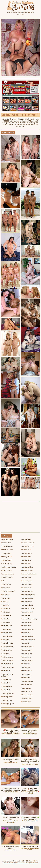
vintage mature (27, 698)
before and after (7, 550)
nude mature (26, 674)
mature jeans (26, 550)
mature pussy (26, 602)
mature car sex (7, 650)
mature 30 (5, 602)
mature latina (26, 560)
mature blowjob (7, 636)
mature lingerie (27, 571)
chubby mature (7, 557)
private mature (27, 685)
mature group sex (8, 704)
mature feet (5, 683)
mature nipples (27, 588)
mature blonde (7, 633)
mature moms (27, 581)
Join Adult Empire (20, 115)
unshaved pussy (27, 647)
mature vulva (26, 657)
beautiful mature (7, 546)
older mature (26, 678)
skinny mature (27, 692)
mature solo (26, 633)
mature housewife (28, 543)
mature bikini (6, 629)
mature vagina (27, 653)
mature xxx (26, 667)
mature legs (26, 564)
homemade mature (8, 591)
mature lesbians (27, 567)
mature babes (6, 615)
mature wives (26, 664)
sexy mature (26, 688)
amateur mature (7, 539)
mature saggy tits (28, 608)
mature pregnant (27, 598)
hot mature (5, 595)
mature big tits (6, 626)
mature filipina (6, 686)
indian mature (6, 598)
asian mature (6, 543)
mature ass (5, 612)
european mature (7, 574)
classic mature (7, 560)
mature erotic (6, 679)
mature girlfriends (8, 693)
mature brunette (7, 643)
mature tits (25, 643)
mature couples (7, 660)
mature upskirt (27, 650)
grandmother (6, 584)
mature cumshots (7, 667)
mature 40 (5, 605)
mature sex (26, 615)
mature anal (6, 608)
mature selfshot (27, 612)
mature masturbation (29, 574)
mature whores (27, 660)
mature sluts (26, 626)
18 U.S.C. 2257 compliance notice (27, 863)
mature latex (26, 557)
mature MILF (26, 577)
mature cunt (6, 671)
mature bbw (6, 619)
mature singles (27, 622)
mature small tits (27, 629)
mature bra (5, 640)
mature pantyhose (28, 595)
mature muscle (27, 584)
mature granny (7, 700)
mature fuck (6, 690)
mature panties (27, 591)
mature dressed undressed (7, 675)
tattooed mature (27, 695)
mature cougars (7, 657)
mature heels (26, 539)
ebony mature (6, 571)
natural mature (27, 671)
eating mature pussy (8, 567)
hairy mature (6, 588)
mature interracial (28, 546)
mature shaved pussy (29, 619)
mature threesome (28, 640)
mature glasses (7, 697)
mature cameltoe (7, 647)
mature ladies (26, 553)
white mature (26, 702)
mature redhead (27, 605)
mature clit (5, 653)
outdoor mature (27, 681)
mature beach (6, 622)
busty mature (6, 553)
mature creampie (7, 664)
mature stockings (28, 636)
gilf (3, 581)
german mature (7, 577)
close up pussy (7, 564)
